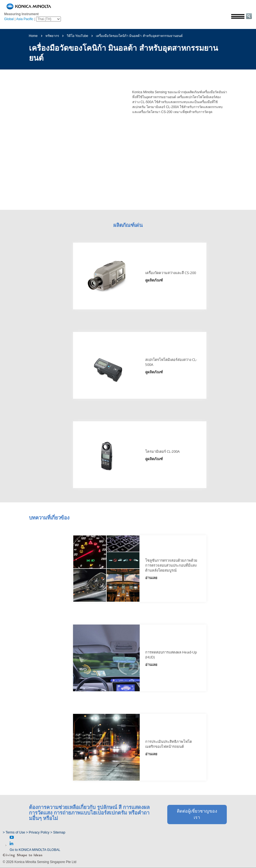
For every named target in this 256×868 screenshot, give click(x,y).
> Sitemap (58, 832)
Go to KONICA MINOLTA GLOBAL (35, 850)
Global (9, 19)
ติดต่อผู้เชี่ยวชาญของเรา (197, 801)
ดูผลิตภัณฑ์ (142, 279)
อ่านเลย (140, 570)
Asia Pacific (25, 19)
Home (33, 36)
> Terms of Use (14, 832)
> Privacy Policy (38, 832)
